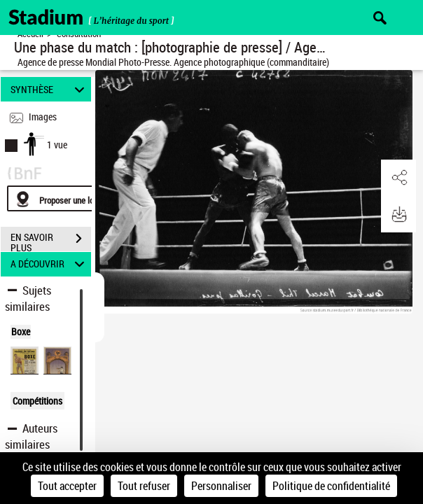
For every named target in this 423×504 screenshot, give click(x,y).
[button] (398, 178)
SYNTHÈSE (50, 89)
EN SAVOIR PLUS (51, 240)
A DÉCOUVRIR (50, 264)
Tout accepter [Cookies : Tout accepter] (67, 486)
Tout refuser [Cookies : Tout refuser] (144, 486)
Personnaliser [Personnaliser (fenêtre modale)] (221, 486)
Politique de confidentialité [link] (331, 486)
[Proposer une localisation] (74, 198)
